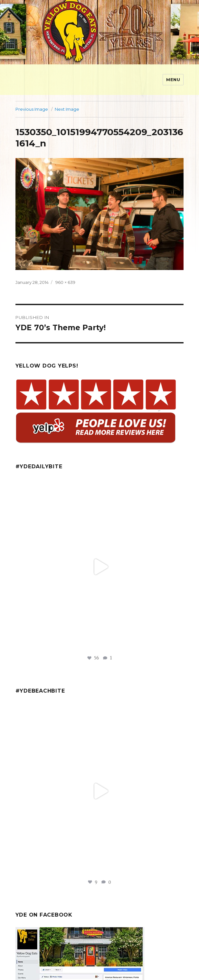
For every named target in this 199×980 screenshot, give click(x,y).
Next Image (67, 109)
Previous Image (32, 109)
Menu (173, 79)
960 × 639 (65, 282)
